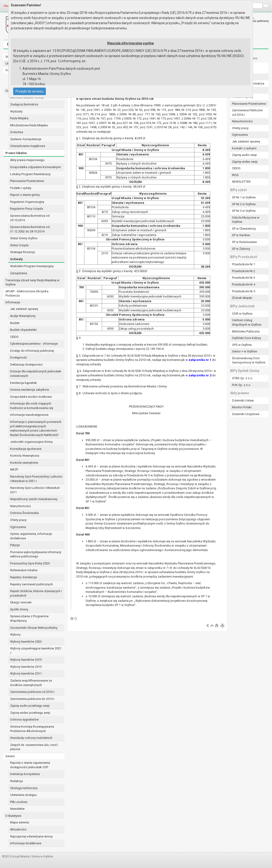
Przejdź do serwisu (30, 91)
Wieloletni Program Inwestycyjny (32, 266)
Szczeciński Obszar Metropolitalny (34, 628)
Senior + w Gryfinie (244, 351)
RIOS (235, 175)
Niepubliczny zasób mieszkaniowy (34, 499)
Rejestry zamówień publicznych (32, 584)
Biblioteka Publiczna (246, 331)
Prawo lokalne (16, 153)
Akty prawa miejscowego (27, 160)
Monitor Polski (242, 407)
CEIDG (14, 337)
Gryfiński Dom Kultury (246, 338)
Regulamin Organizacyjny (27, 202)
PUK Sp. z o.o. (242, 385)
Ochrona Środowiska (24, 513)
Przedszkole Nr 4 (244, 284)
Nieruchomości (20, 506)
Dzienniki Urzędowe (246, 414)
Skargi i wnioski (21, 602)
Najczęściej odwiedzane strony (31, 836)
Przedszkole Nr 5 (244, 291)
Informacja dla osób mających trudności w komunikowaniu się (32, 406)
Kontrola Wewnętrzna (25, 456)
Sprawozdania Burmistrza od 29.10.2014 (30, 218)
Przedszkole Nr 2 (244, 271)
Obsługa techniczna (24, 788)
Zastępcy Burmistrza (24, 104)
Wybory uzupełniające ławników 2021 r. (36, 651)
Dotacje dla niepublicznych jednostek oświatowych (36, 374)
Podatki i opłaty (21, 188)
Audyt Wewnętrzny (23, 316)
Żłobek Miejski (242, 298)
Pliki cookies (19, 802)
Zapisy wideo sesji (245, 162)
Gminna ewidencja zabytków (30, 390)
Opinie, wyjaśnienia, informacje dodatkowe (31, 536)
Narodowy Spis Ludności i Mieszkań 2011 (35, 490)
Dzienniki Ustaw (243, 400)
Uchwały (16, 259)
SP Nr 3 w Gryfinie (244, 211)
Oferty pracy (18, 520)
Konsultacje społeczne (26, 449)
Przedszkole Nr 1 (244, 264)
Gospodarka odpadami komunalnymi (35, 167)
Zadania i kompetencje (26, 139)
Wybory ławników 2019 (26, 660)
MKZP (14, 469)
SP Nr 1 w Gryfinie (244, 197)
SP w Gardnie (241, 235)
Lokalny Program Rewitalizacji (30, 174)
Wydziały (16, 111)
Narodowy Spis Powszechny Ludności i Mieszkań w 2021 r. (36, 479)
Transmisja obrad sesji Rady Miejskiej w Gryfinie (32, 282)
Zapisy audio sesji (244, 155)
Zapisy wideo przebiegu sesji (30, 713)
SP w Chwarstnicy (244, 229)
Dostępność (19, 357)
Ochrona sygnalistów (24, 719)
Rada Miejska (19, 118)
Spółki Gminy (19, 609)
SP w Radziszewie (244, 242)
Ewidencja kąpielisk (24, 383)
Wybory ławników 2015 (26, 667)
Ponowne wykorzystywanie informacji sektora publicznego (36, 554)
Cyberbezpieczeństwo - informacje (34, 344)
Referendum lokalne (24, 570)
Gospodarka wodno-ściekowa (31, 397)
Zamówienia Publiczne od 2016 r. (247, 112)
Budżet (15, 323)
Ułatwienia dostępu (23, 795)
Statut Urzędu (19, 245)
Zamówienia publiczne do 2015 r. (32, 699)
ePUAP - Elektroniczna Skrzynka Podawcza (27, 293)
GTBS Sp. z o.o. (242, 378)
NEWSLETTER (241, 182)
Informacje (13, 302)
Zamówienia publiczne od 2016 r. (32, 692)
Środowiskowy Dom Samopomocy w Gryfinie (249, 360)
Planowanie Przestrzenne (27, 181)
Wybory (15, 635)
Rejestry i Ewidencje (24, 577)
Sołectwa (17, 132)
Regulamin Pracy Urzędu (27, 209)
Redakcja (16, 781)
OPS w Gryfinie (242, 345)
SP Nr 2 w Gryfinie (244, 204)
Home (8, 6)
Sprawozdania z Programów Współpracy (29, 618)
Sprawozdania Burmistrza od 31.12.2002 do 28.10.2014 (30, 229)
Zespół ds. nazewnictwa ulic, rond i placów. (34, 747)
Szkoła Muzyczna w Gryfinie (246, 220)
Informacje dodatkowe (26, 843)
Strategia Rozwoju (23, 252)
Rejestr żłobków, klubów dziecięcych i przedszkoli (36, 593)
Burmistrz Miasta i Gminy (27, 97)
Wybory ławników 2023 (26, 642)
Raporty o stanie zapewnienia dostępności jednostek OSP (30, 765)
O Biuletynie (13, 816)
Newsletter (17, 809)
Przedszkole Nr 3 (244, 278)
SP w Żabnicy (241, 249)
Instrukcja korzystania (25, 774)
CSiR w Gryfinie (242, 314)
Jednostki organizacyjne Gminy (31, 442)
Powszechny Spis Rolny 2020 (30, 563)
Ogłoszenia (18, 527)
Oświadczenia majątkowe (28, 146)
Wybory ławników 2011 (26, 673)
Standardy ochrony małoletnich (31, 738)
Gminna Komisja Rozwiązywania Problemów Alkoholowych (32, 729)
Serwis (10, 756)
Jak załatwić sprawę (24, 309)
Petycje (15, 545)
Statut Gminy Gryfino (24, 238)
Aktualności (18, 829)
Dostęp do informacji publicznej (32, 351)
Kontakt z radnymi (244, 148)
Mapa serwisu (20, 822)
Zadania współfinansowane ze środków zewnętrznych (31, 683)
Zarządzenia (19, 273)
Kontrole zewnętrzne (24, 463)
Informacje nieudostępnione (29, 415)
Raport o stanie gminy (25, 195)
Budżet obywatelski (23, 330)
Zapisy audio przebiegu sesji (30, 706)
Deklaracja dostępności (26, 365)
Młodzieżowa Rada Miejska (29, 125)
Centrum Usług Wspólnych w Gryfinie (247, 322)
